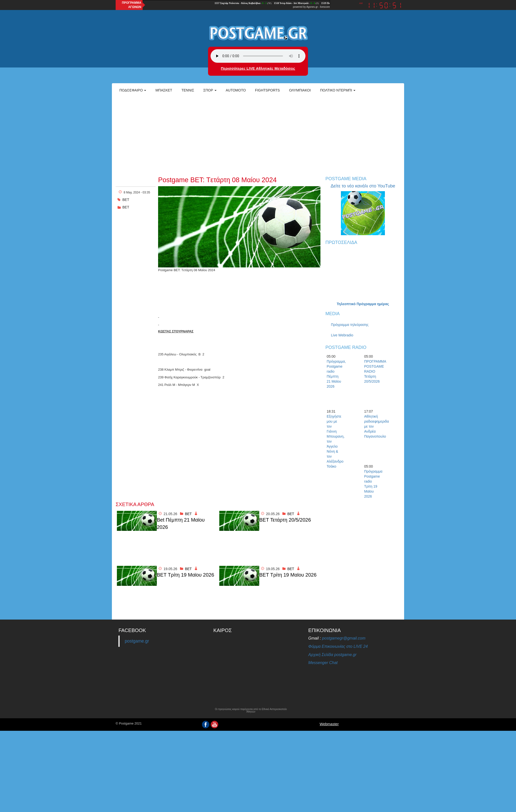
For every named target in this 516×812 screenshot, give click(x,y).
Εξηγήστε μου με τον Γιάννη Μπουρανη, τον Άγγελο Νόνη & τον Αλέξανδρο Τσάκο (335, 441)
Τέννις (188, 90)
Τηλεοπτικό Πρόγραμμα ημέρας (363, 304)
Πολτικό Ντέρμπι (338, 90)
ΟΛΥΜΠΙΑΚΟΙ (300, 90)
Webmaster (329, 724)
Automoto (236, 90)
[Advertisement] (258, 134)
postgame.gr (137, 641)
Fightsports (267, 90)
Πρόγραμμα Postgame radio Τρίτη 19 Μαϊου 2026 (373, 484)
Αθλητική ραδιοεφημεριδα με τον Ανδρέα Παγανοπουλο (373, 426)
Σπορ (210, 90)
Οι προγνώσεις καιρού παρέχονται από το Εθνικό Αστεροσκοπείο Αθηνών (251, 711)
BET (126, 207)
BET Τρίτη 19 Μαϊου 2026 (185, 575)
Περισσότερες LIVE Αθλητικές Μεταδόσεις (258, 68)
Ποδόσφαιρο (133, 90)
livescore (325, 7)
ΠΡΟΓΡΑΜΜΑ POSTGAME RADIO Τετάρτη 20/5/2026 (373, 371)
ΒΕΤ (126, 200)
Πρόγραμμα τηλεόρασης (350, 325)
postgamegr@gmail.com (344, 638)
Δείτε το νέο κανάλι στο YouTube (363, 186)
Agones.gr (312, 7)
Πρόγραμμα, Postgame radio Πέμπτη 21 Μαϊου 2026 (335, 374)
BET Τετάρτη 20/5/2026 (285, 520)
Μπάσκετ (164, 90)
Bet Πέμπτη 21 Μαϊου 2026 (181, 523)
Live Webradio (342, 335)
